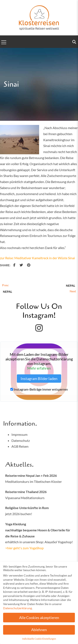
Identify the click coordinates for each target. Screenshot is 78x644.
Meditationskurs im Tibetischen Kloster (33, 481)
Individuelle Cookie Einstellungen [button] (39, 640)
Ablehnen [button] (39, 631)
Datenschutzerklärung (17, 609)
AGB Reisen (20, 446)
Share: (5, 265)
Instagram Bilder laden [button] (39, 379)
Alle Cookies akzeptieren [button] (39, 619)
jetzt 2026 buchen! (19, 514)
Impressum (19, 434)
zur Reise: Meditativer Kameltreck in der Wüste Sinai (37, 258)
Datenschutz (21, 440)
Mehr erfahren (39, 368)
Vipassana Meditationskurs (25, 498)
